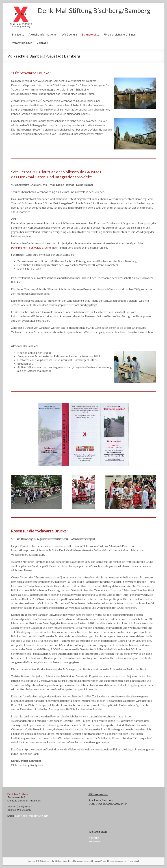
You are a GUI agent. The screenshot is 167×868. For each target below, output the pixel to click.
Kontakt (94, 838)
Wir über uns (70, 34)
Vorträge (42, 43)
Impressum (95, 841)
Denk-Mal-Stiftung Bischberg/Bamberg (94, 10)
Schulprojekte (91, 34)
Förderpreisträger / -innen (120, 34)
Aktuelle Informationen (43, 34)
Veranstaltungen (22, 43)
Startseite (18, 34)
